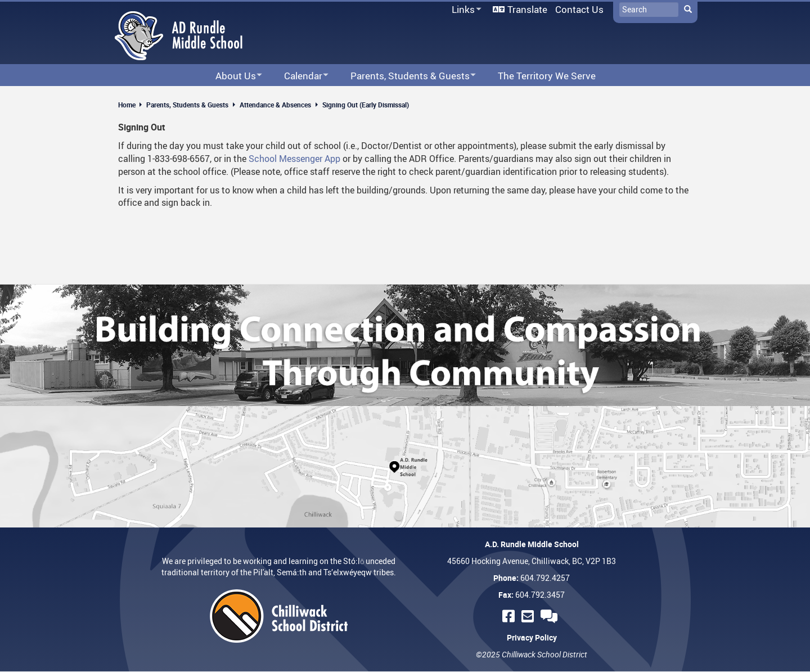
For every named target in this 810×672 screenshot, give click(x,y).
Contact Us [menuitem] (579, 9)
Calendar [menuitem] (299, 76)
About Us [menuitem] (231, 76)
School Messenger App (294, 159)
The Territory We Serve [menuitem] (547, 76)
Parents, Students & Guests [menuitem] (406, 76)
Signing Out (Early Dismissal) (366, 105)
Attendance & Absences (275, 105)
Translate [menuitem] (527, 9)
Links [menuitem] (465, 10)
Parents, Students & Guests (187, 105)
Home (127, 105)
